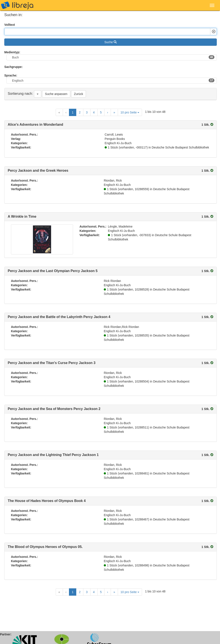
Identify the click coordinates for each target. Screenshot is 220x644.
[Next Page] (108, 112)
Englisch (113, 80)
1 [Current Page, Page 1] (73, 112)
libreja (17, 5)
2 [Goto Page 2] (80, 112)
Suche (111, 42)
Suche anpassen (56, 94)
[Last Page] (114, 112)
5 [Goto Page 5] (101, 112)
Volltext (10, 25)
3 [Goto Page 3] (87, 112)
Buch (113, 57)
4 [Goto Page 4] (94, 112)
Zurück (79, 94)
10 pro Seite (130, 112)
